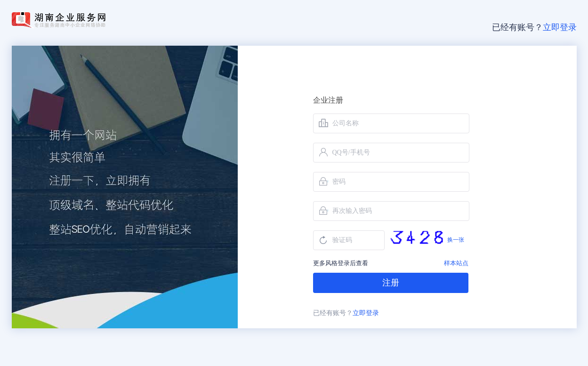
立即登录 (560, 27)
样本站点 (456, 263)
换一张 (456, 240)
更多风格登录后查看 (341, 263)
